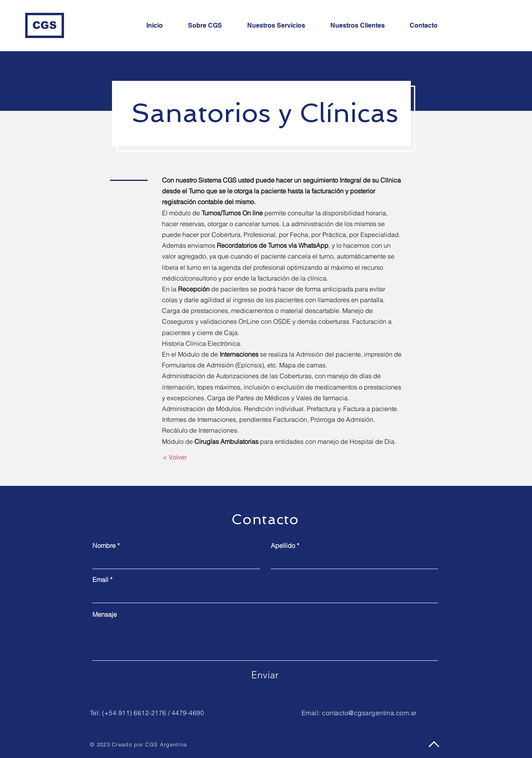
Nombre (104, 545)
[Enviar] (265, 675)
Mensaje (105, 614)
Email (100, 580)
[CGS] (45, 25)
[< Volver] (175, 457)
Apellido (283, 545)
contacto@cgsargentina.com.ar (369, 713)
